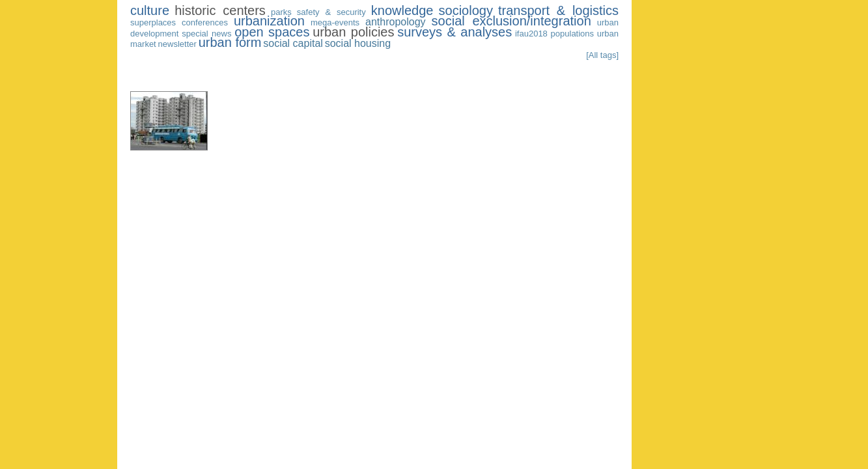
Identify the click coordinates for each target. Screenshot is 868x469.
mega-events (335, 22)
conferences (205, 22)
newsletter (177, 44)
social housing (358, 43)
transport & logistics (558, 10)
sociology (466, 10)
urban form (230, 42)
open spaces (272, 32)
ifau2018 (531, 34)
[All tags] (602, 55)
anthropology (396, 22)
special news (206, 34)
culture (150, 10)
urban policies (353, 32)
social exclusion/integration (511, 21)
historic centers (220, 10)
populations (573, 34)
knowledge (402, 10)
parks (281, 12)
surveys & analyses (455, 32)
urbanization (269, 21)
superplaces (153, 22)
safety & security (331, 12)
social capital (293, 43)
